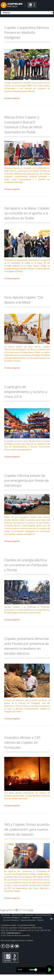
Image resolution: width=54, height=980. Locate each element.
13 (27, 910)
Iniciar (3, 910)
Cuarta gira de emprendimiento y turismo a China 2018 (26, 392)
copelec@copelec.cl (13, 933)
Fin (32, 910)
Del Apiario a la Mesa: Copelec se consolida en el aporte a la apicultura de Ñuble (27, 213)
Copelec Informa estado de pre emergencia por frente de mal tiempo (27, 480)
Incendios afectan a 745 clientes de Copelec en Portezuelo (22, 742)
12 (24, 910)
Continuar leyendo (12, 98)
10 (19, 910)
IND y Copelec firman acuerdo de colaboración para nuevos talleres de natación (27, 829)
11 (22, 910)
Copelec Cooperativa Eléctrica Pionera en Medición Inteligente (27, 32)
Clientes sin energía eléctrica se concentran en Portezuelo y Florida (26, 565)
